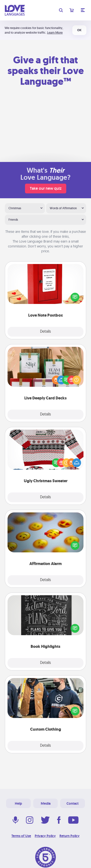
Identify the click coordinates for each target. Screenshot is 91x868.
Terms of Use (21, 836)
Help (18, 803)
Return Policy (70, 836)
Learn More (55, 33)
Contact (73, 803)
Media (46, 803)
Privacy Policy (45, 836)
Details (45, 332)
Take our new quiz (46, 188)
